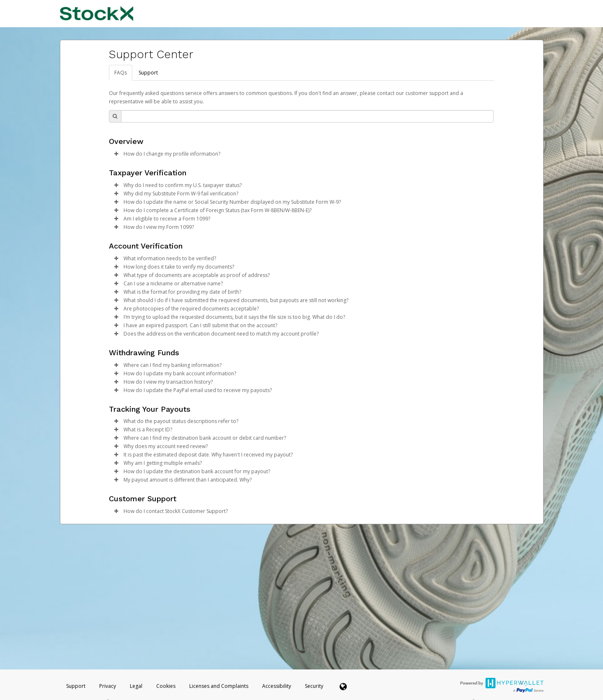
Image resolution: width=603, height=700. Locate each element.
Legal (136, 686)
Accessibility (277, 686)
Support (148, 73)
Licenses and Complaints (219, 686)
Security (314, 686)
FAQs (121, 73)
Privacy (108, 686)
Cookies (166, 686)
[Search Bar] (307, 116)
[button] (116, 154)
